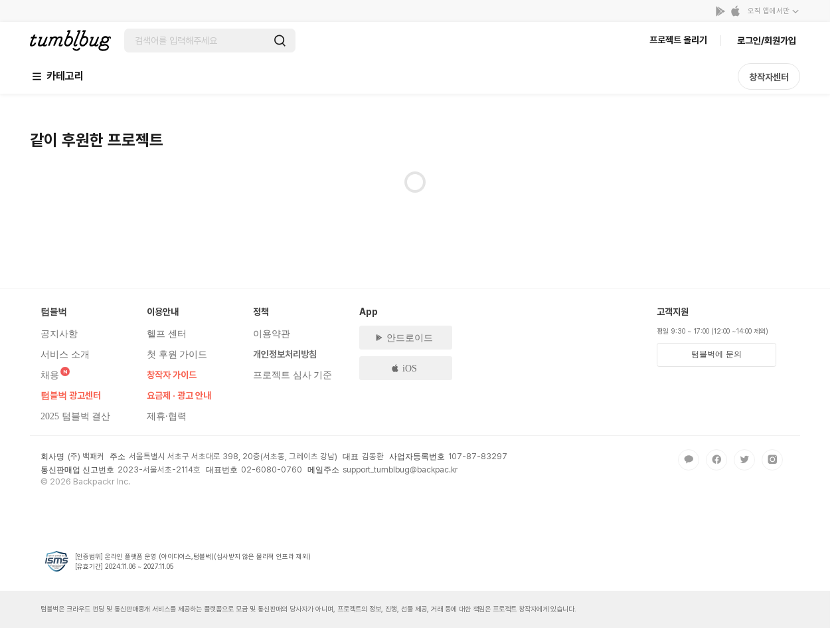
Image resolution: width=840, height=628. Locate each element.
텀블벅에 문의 (716, 354)
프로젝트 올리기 (678, 40)
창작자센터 (769, 77)
